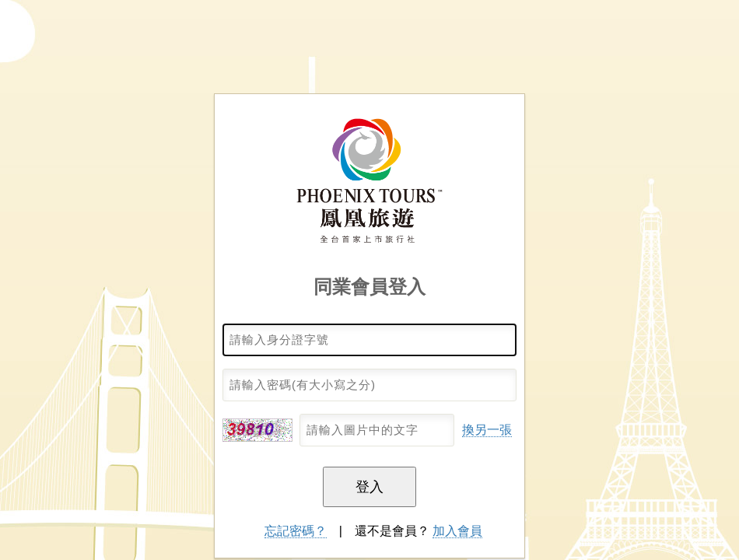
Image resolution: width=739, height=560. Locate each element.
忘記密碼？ (296, 531)
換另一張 (487, 430)
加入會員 (457, 531)
